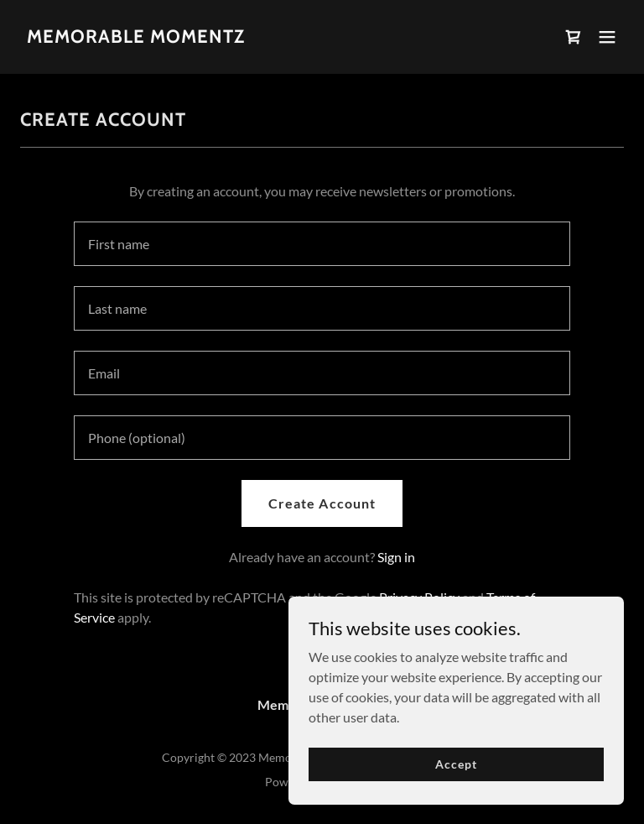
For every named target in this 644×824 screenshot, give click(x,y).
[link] (136, 37)
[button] (607, 37)
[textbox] (322, 244)
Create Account (322, 503)
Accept (456, 764)
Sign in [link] (396, 557)
